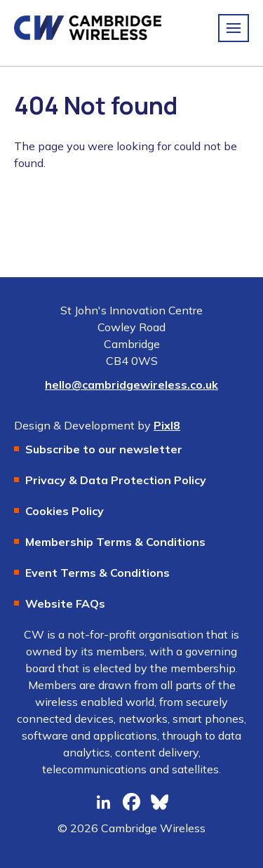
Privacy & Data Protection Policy (116, 480)
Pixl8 (167, 425)
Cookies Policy (65, 511)
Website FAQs (65, 603)
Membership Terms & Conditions (115, 542)
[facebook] (132, 802)
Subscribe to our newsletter (104, 449)
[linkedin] (104, 802)
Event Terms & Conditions (97, 573)
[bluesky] (160, 802)
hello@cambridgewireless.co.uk (131, 385)
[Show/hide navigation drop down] (234, 28)
